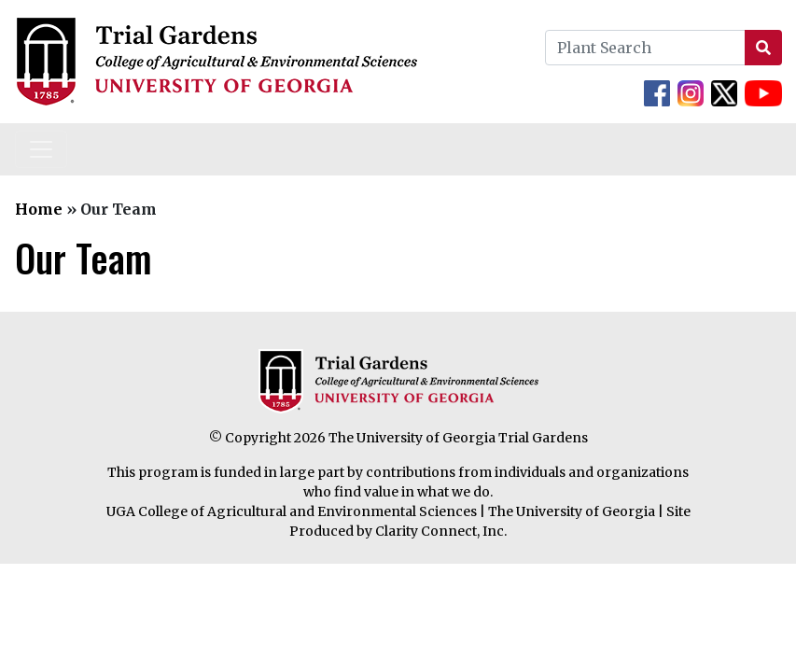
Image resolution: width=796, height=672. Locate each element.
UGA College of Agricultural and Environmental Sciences (292, 511)
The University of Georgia (572, 511)
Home (39, 209)
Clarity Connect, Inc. (441, 531)
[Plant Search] (645, 48)
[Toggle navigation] (41, 149)
